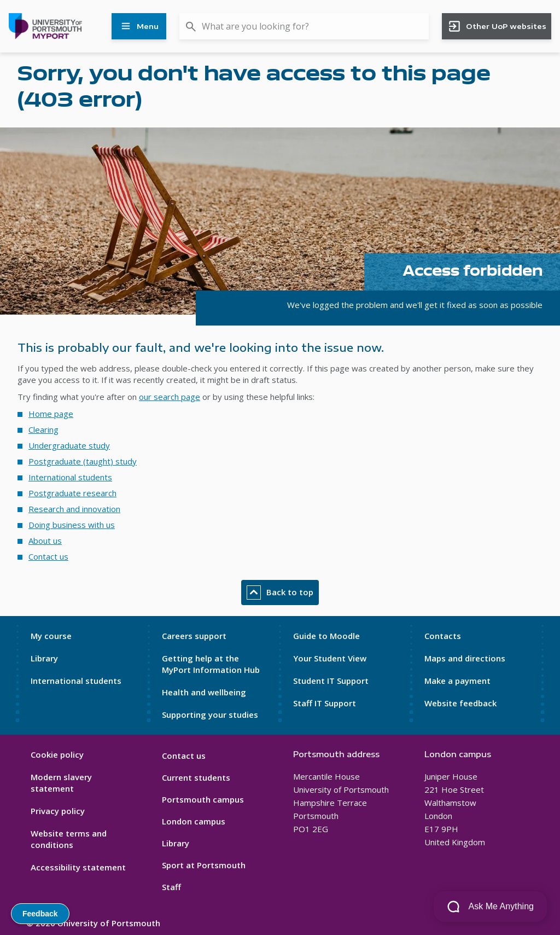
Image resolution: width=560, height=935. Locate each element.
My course (51, 636)
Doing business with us (72, 525)
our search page (170, 397)
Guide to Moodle (326, 636)
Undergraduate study (69, 445)
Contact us (48, 556)
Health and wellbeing (204, 692)
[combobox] (304, 26)
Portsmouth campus (203, 799)
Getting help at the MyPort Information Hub (211, 664)
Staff (171, 887)
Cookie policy (57, 754)
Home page (51, 414)
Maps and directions (465, 658)
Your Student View (330, 658)
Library (44, 658)
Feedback (40, 914)
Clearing (43, 429)
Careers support (194, 636)
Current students (196, 777)
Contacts (443, 636)
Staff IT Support (325, 703)
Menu (139, 26)
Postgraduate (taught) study (83, 461)
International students (70, 477)
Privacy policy (58, 811)
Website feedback (460, 703)
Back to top (280, 593)
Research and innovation (74, 509)
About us (45, 541)
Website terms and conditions (69, 839)
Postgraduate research (72, 493)
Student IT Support (331, 681)
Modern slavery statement (61, 783)
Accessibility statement (78, 867)
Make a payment (457, 681)
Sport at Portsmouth (204, 865)
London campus (194, 821)
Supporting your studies (210, 715)
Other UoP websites (497, 26)
